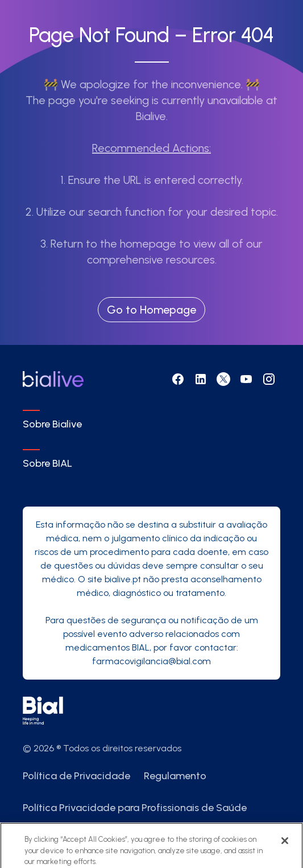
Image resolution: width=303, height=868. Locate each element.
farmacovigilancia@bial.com (151, 661)
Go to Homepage (151, 310)
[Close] (285, 846)
